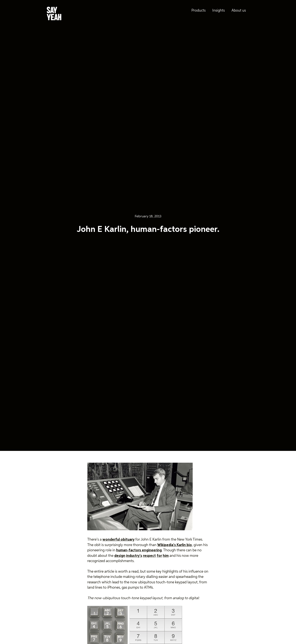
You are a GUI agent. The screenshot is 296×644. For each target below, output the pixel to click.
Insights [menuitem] (219, 11)
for (159, 556)
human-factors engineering (139, 550)
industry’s (134, 556)
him (166, 556)
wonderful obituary (118, 540)
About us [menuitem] (239, 11)
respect (149, 556)
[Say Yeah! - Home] (54, 14)
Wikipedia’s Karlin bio (175, 545)
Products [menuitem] (198, 11)
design (120, 556)
